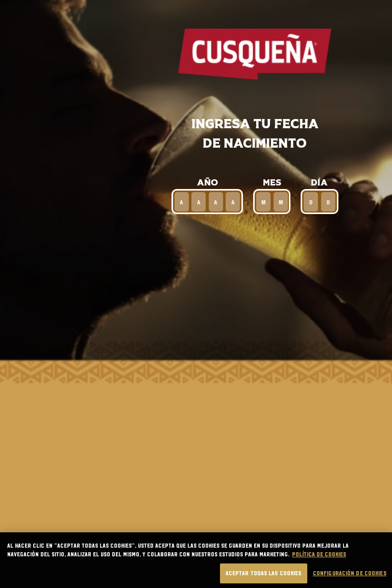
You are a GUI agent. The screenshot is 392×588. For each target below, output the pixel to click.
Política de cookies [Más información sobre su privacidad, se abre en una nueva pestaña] (319, 564)
